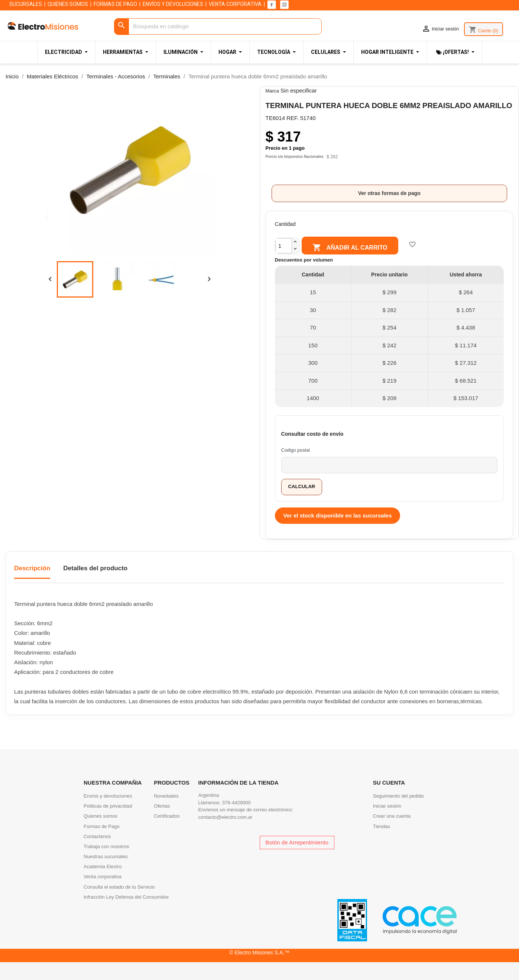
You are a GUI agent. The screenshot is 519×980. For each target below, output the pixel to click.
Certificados (167, 816)
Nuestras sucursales (106, 856)
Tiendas (382, 826)
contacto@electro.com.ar (226, 817)
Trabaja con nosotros (106, 846)
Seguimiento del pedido (398, 796)
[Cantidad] (284, 246)
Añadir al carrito (350, 248)
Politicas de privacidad (108, 806)
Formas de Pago (102, 826)
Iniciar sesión (387, 806)
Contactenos (97, 836)
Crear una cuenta (392, 816)
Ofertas (162, 806)
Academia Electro (103, 867)
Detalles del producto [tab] (95, 568)
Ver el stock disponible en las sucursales (338, 515)
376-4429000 (236, 803)
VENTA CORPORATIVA (235, 4)
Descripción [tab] (32, 568)
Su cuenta (389, 783)
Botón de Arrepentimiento (297, 842)
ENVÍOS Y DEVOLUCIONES (173, 4)
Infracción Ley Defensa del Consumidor (126, 897)
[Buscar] (218, 27)
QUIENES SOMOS (68, 4)
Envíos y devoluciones (108, 796)
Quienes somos (100, 816)
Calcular (302, 486)
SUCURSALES (26, 4)
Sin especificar (299, 90)
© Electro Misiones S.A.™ (260, 953)
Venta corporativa (103, 877)
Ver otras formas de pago (389, 193)
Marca (272, 91)
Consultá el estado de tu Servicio (119, 887)
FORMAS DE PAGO (115, 4)
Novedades (166, 796)
